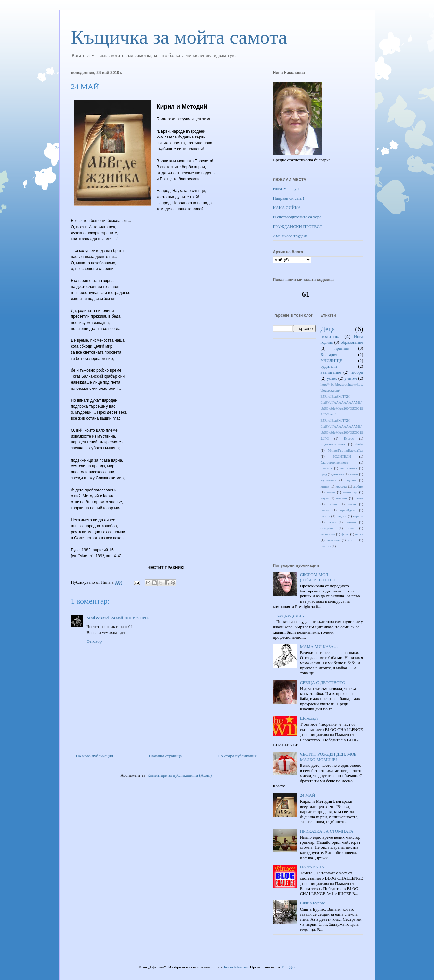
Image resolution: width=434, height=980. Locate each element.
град (324, 474)
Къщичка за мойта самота (179, 37)
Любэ (359, 444)
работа (325, 516)
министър (350, 492)
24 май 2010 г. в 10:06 (130, 618)
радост (342, 516)
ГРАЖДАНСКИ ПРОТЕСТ (298, 226)
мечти (331, 492)
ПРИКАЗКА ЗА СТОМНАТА (327, 831)
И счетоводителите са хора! (298, 217)
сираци (358, 516)
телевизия (328, 534)
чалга (359, 534)
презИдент (348, 510)
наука (325, 498)
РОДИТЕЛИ (342, 456)
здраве (351, 480)
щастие (326, 546)
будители (329, 366)
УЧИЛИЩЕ (331, 360)
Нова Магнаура (287, 189)
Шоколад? (309, 718)
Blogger (288, 967)
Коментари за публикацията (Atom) (180, 775)
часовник (333, 540)
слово (332, 522)
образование (352, 342)
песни (325, 510)
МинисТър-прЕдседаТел (345, 451)
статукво (327, 528)
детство (338, 474)
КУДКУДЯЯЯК (290, 616)
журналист (329, 480)
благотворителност (334, 462)
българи (326, 468)
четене (352, 540)
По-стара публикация (237, 756)
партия (332, 504)
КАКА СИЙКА (287, 207)
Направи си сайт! (289, 198)
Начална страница (165, 756)
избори (357, 372)
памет (359, 498)
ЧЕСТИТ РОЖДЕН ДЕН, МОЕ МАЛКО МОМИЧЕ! (328, 757)
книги (325, 486)
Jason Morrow (236, 967)
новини (342, 498)
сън (351, 528)
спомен (351, 522)
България (329, 354)
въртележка (349, 468)
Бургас (349, 438)
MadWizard (98, 618)
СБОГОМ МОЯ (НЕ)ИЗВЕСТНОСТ (318, 577)
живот (354, 474)
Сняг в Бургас (313, 903)
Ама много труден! (290, 236)
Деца (328, 329)
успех (332, 378)
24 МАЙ (308, 795)
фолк (345, 534)
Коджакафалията (333, 444)
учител (351, 378)
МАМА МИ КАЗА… (319, 647)
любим (358, 486)
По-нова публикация (94, 756)
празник (342, 348)
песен (352, 504)
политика (331, 336)
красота (341, 486)
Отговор (94, 641)
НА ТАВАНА (312, 867)
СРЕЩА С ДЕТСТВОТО (323, 682)
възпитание (331, 372)
